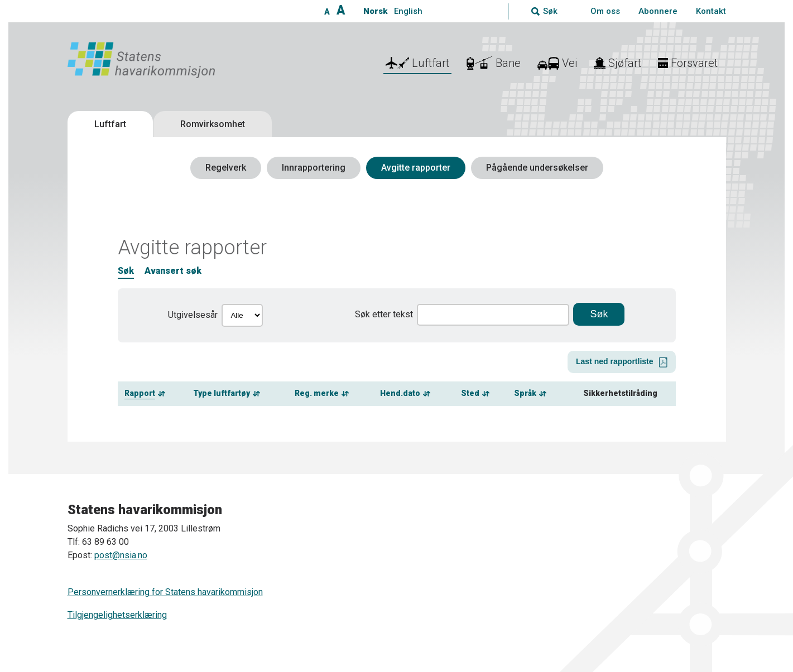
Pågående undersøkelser (537, 168)
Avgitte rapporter (416, 168)
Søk (126, 271)
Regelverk (226, 168)
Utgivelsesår (193, 315)
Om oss (605, 11)
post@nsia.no (121, 555)
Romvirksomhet (213, 124)
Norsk (375, 11)
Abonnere (658, 11)
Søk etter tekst (384, 314)
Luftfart (110, 124)
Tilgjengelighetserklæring (117, 615)
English (408, 11)
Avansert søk (173, 271)
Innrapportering (314, 168)
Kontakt (711, 11)
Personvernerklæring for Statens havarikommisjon (165, 592)
